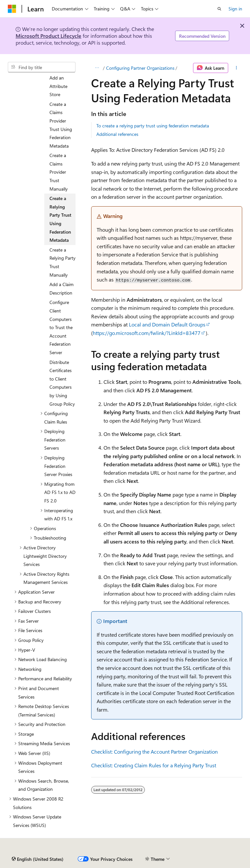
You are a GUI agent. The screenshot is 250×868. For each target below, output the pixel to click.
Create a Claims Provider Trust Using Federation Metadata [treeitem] (61, 125)
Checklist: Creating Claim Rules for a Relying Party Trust (154, 765)
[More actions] (236, 68)
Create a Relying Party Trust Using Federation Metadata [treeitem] (60, 219)
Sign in (235, 9)
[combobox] (42, 67)
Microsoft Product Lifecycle (49, 36)
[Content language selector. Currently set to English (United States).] (38, 859)
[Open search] (219, 9)
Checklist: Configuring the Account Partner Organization (154, 752)
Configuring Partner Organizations (140, 68)
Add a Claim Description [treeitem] (62, 289)
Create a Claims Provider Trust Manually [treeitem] (59, 172)
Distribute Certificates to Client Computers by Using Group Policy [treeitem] (62, 383)
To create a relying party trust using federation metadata (153, 126)
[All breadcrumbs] (97, 68)
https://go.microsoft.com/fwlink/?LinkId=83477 (147, 333)
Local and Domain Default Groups (167, 324)
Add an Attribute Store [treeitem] (58, 86)
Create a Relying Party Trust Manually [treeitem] (62, 262)
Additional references (117, 134)
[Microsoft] (12, 9)
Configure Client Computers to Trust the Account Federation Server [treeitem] (61, 327)
